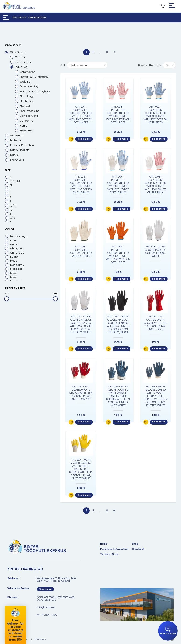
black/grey (17, 265)
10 (11, 177)
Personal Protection (22, 145)
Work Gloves (18, 52)
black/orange (19, 236)
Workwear (16, 136)
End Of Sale (17, 160)
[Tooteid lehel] (169, 65)
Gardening (27, 121)
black (13, 261)
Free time (26, 131)
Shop (135, 544)
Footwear (16, 140)
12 (11, 210)
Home (24, 126)
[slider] (7, 299)
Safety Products (20, 150)
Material (20, 57)
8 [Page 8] (107, 52)
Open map (46, 589)
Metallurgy (27, 96)
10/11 (13, 206)
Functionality (23, 62)
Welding (25, 82)
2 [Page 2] (93, 52)
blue (13, 273)
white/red (17, 249)
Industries (21, 67)
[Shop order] (87, 65)
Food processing (30, 111)
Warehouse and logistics (35, 91)
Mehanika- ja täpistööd (34, 77)
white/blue (17, 253)
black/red (16, 269)
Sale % (14, 155)
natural (15, 240)
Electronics (27, 101)
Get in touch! (168, 631)
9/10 (12, 218)
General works (29, 116)
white (14, 245)
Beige (14, 257)
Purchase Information (114, 549)
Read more (84, 139)
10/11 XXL (15, 181)
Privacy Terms (41, 639)
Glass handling (29, 86)
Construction (28, 72)
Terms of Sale (109, 554)
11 (11, 185)
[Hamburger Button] (172, 6)
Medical (25, 106)
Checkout (138, 549)
